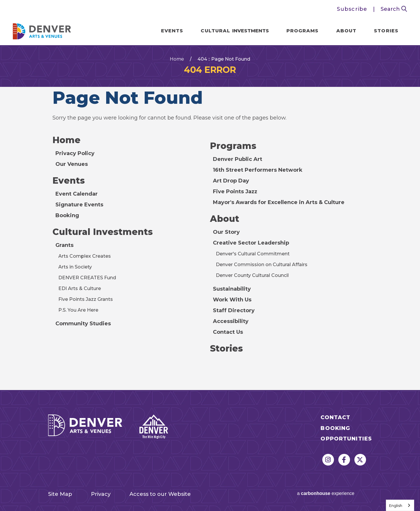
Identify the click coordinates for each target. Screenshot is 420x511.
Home (177, 59)
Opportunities (346, 439)
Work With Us (232, 300)
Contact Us (228, 332)
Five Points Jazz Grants (86, 299)
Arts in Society (75, 267)
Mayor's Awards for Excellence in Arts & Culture (279, 202)
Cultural (235, 31)
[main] (210, 218)
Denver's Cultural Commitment (253, 254)
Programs (303, 31)
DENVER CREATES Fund (87, 278)
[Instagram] (328, 460)
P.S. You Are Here (78, 310)
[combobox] (400, 505)
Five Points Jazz (235, 192)
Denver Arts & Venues (42, 30)
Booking (67, 215)
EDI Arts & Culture (80, 288)
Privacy (101, 494)
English (396, 505)
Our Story (226, 232)
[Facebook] (344, 460)
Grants (64, 245)
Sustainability (232, 289)
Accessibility (231, 321)
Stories (386, 31)
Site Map (60, 494)
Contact (335, 418)
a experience (326, 493)
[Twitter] (360, 460)
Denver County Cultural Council (252, 275)
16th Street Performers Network (258, 170)
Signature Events (79, 205)
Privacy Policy (75, 153)
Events (172, 31)
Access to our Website (160, 494)
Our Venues (72, 164)
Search (394, 9)
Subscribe (352, 9)
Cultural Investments (103, 232)
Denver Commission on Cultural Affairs (262, 265)
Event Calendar (77, 194)
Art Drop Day (231, 181)
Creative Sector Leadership (251, 243)
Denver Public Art (238, 159)
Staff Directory (234, 310)
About (346, 31)
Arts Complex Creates (85, 256)
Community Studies (83, 324)
